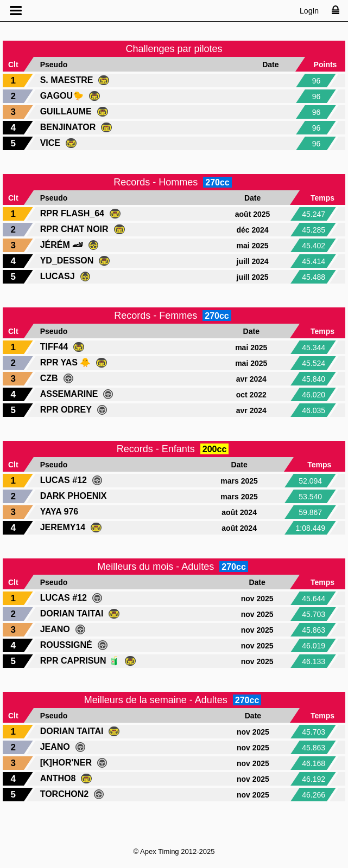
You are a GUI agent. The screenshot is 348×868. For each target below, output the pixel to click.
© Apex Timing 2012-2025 (174, 851)
